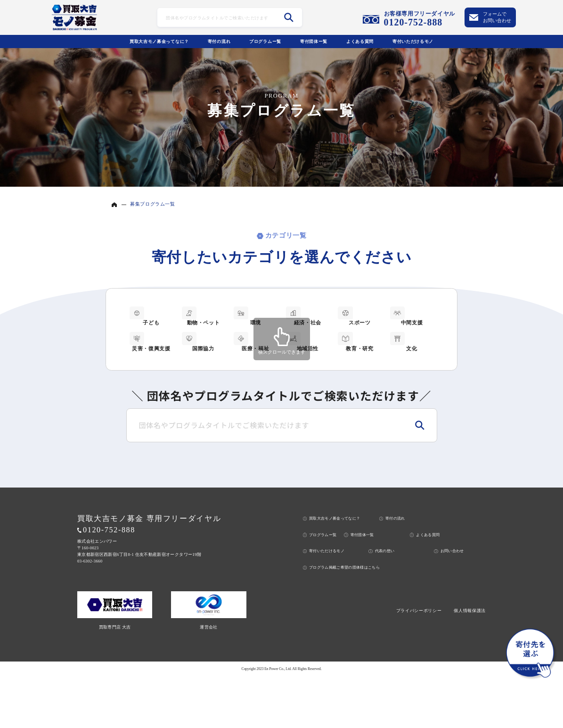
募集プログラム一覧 (152, 204)
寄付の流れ (219, 41)
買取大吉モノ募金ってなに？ (159, 41)
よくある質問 (360, 41)
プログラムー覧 (265, 41)
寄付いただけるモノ (413, 41)
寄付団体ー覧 (314, 41)
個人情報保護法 (470, 663)
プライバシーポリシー (419, 663)
